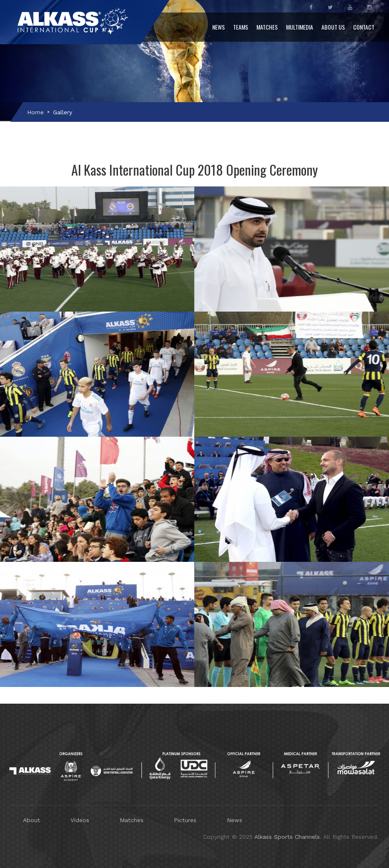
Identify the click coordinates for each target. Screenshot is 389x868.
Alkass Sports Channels (287, 837)
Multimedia (300, 27)
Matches (267, 27)
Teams (241, 27)
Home (35, 112)
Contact (364, 27)
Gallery (63, 112)
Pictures (185, 820)
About (31, 820)
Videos (80, 820)
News (218, 27)
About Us (333, 27)
